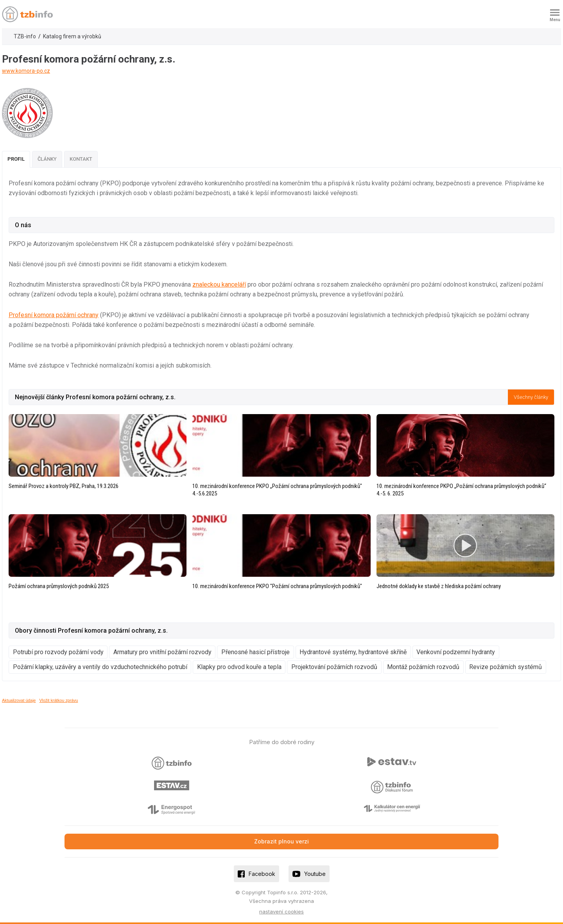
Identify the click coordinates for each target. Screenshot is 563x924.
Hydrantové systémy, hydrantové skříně (353, 652)
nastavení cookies (281, 911)
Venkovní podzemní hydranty (456, 652)
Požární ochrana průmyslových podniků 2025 (59, 586)
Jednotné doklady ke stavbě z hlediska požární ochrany (439, 586)
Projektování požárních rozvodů (334, 667)
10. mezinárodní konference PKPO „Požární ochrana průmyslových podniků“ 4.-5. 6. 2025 (461, 490)
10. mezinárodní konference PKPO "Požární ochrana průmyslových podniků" (277, 586)
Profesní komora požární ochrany (54, 315)
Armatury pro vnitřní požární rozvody (162, 652)
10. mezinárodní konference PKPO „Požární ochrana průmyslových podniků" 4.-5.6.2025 (277, 490)
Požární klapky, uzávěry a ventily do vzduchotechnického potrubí (100, 667)
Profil (16, 159)
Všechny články (531, 397)
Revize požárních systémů (506, 667)
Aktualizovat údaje (19, 700)
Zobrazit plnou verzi (281, 841)
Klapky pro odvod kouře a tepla (239, 667)
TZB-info (25, 36)
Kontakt (81, 159)
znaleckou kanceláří (219, 284)
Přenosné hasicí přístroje (256, 652)
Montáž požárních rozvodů (423, 667)
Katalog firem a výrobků (72, 36)
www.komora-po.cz (26, 71)
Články (47, 159)
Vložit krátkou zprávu (59, 700)
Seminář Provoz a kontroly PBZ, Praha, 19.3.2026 (64, 486)
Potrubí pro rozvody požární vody (58, 652)
